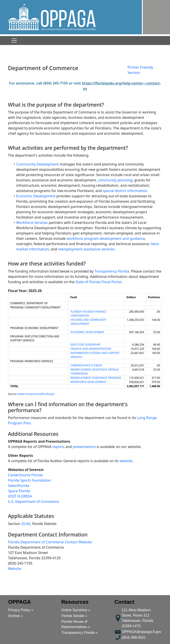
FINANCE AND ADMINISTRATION (91, 349)
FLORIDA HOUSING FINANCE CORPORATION (88, 314)
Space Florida (19, 491)
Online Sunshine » (76, 610)
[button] (52, 17)
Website (15, 569)
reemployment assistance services (86, 249)
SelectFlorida (19, 486)
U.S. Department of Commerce (33, 502)
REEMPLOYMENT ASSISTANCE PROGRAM (96, 378)
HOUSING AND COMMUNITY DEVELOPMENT (88, 322)
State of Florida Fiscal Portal (99, 282)
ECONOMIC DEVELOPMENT (87, 332)
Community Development (38, 164)
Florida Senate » (74, 616)
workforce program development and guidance (106, 238)
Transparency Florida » (79, 633)
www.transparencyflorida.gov (36, 394)
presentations (84, 447)
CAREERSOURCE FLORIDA (86, 365)
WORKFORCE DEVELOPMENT (88, 382)
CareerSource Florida (25, 475)
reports (59, 447)
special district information (125, 191)
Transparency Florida (112, 271)
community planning (115, 180)
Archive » (16, 616)
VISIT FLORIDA (20, 496)
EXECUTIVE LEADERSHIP (85, 345)
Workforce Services (32, 223)
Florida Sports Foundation (29, 480)
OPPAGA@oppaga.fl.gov (141, 632)
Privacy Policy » (21, 610)
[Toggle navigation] (14, 40)
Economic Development (36, 196)
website (126, 461)
